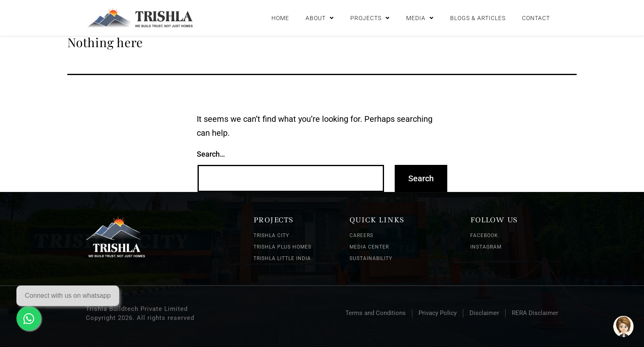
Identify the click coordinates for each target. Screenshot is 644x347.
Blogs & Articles (478, 18)
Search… (211, 154)
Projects (370, 18)
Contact (536, 18)
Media (420, 18)
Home (280, 18)
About (320, 18)
